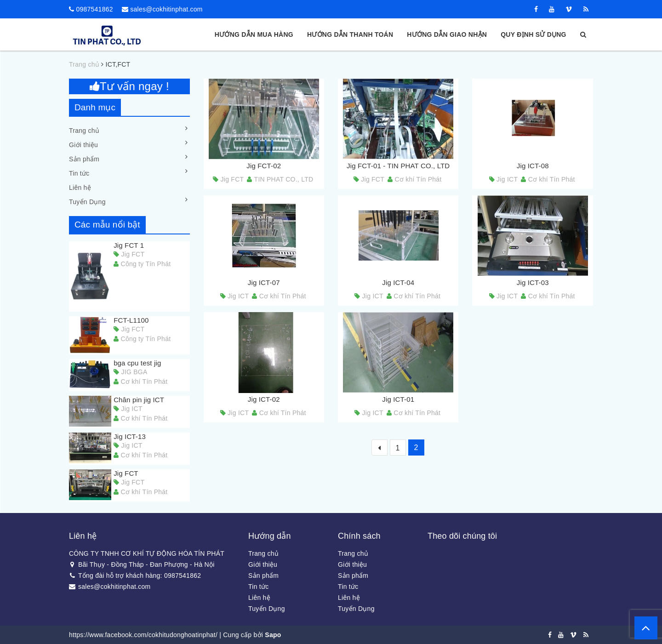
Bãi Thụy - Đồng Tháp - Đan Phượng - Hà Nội (142, 564)
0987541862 (94, 9)
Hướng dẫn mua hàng (254, 34)
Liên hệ (80, 188)
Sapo (273, 635)
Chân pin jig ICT (139, 400)
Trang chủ (84, 131)
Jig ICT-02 (264, 399)
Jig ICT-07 (264, 282)
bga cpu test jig (137, 363)
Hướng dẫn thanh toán (350, 34)
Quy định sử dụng (534, 34)
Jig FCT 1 (129, 245)
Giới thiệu (83, 145)
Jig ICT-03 (533, 282)
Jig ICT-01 (398, 399)
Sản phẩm (84, 159)
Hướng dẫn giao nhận (447, 34)
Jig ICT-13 (130, 436)
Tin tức (79, 173)
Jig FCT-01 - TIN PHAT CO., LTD (398, 166)
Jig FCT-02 (264, 166)
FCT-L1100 (131, 320)
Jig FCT (126, 473)
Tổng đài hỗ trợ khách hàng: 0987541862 (135, 576)
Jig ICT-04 (398, 282)
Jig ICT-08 (533, 166)
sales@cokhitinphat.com (166, 9)
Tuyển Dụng (87, 202)
